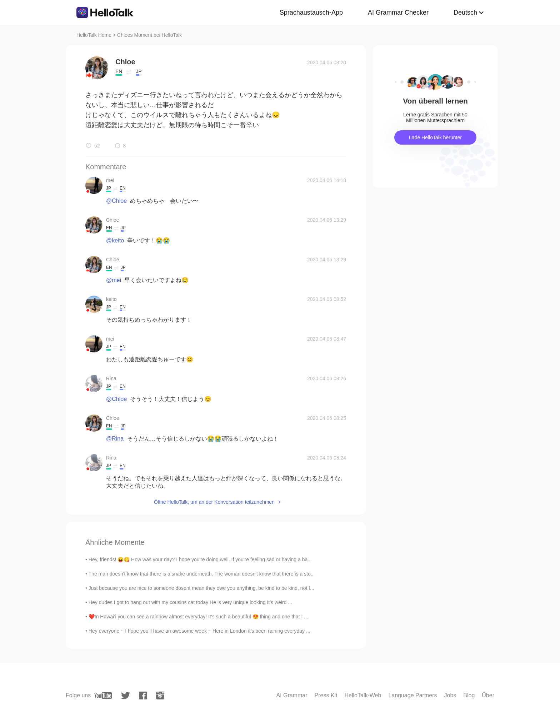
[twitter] (126, 696)
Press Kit (326, 695)
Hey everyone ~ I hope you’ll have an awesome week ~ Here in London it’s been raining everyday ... (199, 631)
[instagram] (160, 696)
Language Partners (412, 695)
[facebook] (143, 696)
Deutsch (465, 12)
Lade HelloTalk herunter (435, 137)
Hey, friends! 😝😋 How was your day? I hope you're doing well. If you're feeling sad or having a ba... (200, 559)
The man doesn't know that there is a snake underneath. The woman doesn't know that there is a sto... (202, 574)
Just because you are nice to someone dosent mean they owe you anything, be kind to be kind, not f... (201, 588)
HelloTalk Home (94, 35)
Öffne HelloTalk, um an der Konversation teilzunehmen (214, 502)
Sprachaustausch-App (311, 12)
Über (488, 695)
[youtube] (103, 696)
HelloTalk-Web (363, 695)
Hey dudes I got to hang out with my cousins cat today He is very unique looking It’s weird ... (190, 602)
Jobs (450, 695)
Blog (469, 695)
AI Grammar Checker (398, 12)
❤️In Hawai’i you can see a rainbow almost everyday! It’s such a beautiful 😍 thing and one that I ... (198, 617)
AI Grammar (292, 695)
